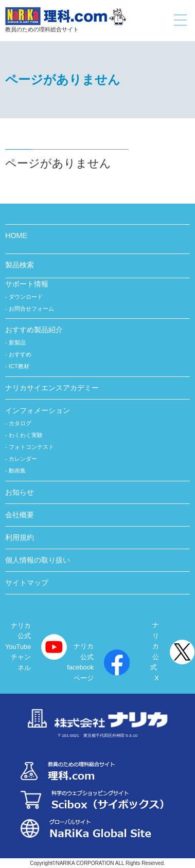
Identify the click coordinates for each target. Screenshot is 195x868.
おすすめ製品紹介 (34, 330)
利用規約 (20, 537)
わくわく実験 (26, 435)
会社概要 (20, 515)
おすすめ (20, 354)
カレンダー (23, 459)
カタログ (20, 423)
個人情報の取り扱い (38, 560)
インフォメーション (38, 410)
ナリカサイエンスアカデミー (52, 388)
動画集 (17, 471)
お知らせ (20, 492)
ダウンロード (26, 297)
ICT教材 (19, 366)
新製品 (17, 342)
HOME (16, 236)
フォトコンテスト (31, 447)
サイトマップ (27, 583)
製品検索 (20, 265)
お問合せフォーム (31, 309)
